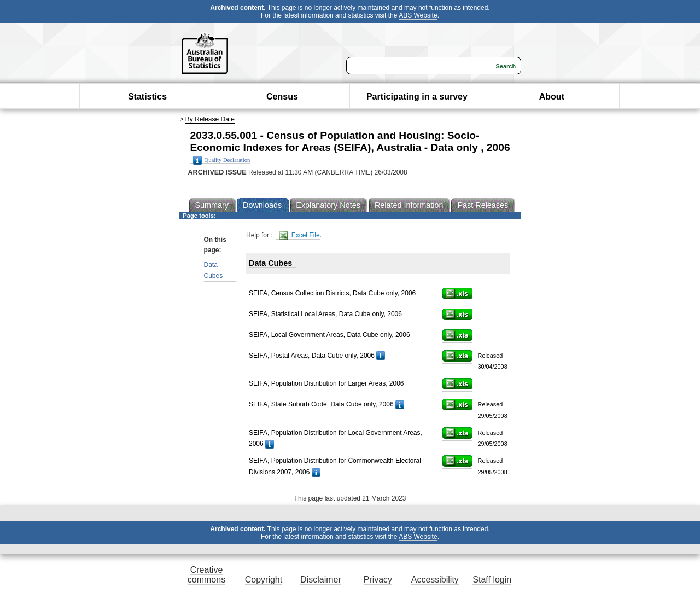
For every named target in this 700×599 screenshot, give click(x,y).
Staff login (492, 580)
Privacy (378, 580)
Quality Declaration (222, 160)
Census (282, 97)
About (552, 97)
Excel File (299, 235)
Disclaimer (321, 580)
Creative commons (206, 575)
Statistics (147, 97)
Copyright (264, 580)
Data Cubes (214, 270)
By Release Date (210, 119)
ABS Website (418, 15)
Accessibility (435, 580)
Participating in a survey (417, 97)
